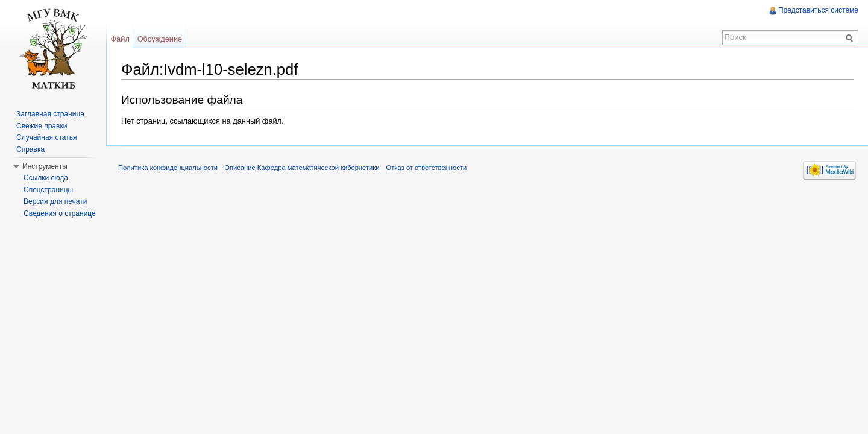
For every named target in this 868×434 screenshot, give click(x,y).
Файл (120, 39)
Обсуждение (160, 39)
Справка (30, 149)
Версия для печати (55, 201)
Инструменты (45, 166)
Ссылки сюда (46, 178)
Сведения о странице (60, 213)
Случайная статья (46, 137)
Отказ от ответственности (427, 168)
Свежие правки (42, 126)
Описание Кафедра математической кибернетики (302, 168)
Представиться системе (818, 10)
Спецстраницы (48, 190)
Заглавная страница (50, 114)
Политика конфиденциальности (168, 168)
